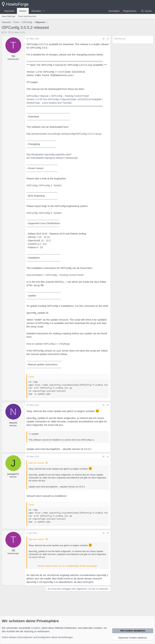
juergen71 (13, 474)
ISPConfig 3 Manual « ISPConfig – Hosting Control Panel (58, 96)
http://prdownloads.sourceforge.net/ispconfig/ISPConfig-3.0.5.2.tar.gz (64, 134)
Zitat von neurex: (37, 463)
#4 (108, 533)
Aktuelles (36, 11)
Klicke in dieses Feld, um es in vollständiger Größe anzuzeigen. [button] (68, 566)
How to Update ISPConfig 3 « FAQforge (48, 344)
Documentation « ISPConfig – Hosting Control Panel (55, 275)
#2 (108, 405)
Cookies (36, 628)
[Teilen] (104, 39)
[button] (44, 11)
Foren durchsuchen (27, 16)
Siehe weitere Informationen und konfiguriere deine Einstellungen (37, 637)
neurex (13, 423)
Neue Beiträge (8, 16)
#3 (108, 457)
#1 (108, 39)
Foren (23, 11)
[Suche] (146, 11)
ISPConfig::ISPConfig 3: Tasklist (44, 185)
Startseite (9, 11)
